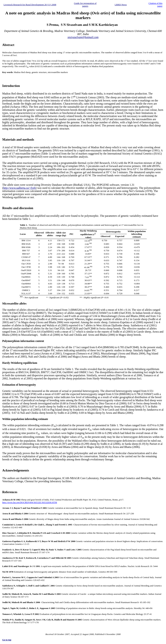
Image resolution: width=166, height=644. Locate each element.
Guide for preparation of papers (85, 5)
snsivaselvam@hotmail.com (83, 37)
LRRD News (121, 5)
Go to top (7, 640)
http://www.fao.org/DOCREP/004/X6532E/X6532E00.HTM (30, 502)
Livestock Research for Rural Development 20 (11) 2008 (30, 5)
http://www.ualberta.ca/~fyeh (19, 188)
